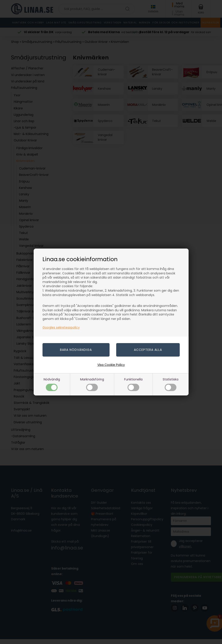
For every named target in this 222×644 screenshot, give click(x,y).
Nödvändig (52, 384)
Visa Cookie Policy (111, 365)
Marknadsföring (92, 384)
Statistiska (171, 384)
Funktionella (133, 384)
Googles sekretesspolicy (61, 327)
